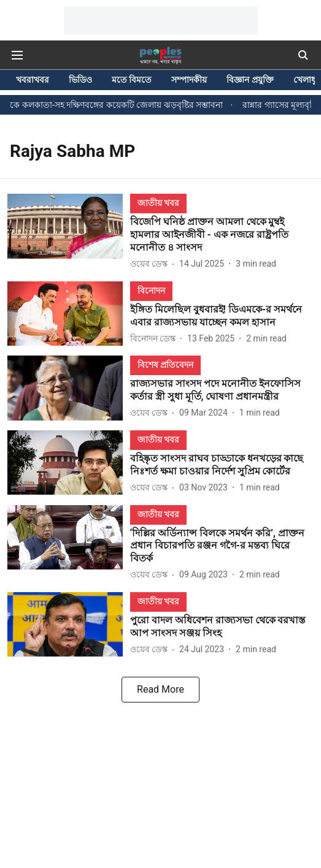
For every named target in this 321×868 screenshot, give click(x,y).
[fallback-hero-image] (69, 232)
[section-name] (158, 203)
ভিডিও (80, 80)
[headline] (222, 235)
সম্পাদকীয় (189, 80)
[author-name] (151, 264)
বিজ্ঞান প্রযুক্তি (250, 80)
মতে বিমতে (132, 80)
